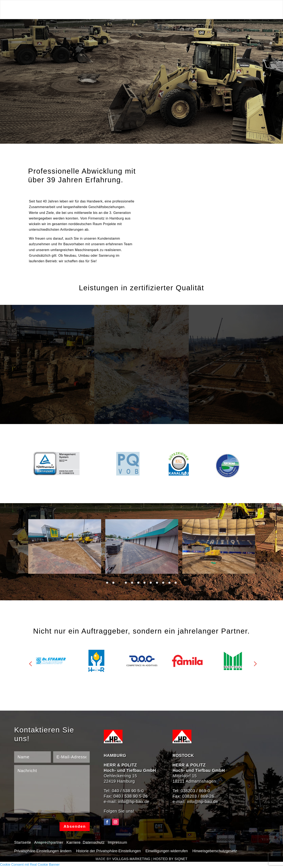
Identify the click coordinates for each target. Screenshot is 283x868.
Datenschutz (93, 843)
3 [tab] (120, 583)
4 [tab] (126, 583)
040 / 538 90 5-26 (130, 796)
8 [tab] (151, 583)
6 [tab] (138, 583)
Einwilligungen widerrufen (167, 851)
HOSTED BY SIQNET (170, 860)
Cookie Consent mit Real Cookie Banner (30, 865)
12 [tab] (176, 583)
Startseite (23, 843)
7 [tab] (145, 583)
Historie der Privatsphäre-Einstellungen (108, 851)
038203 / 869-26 (198, 796)
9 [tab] (157, 583)
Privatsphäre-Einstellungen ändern (43, 851)
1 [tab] (107, 583)
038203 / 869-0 (195, 791)
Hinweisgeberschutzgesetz (215, 851)
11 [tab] (169, 583)
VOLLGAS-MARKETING (131, 860)
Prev (29, 661)
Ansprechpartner (49, 843)
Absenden (74, 827)
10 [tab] (163, 583)
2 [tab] (113, 583)
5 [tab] (132, 583)
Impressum (118, 843)
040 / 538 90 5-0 (128, 791)
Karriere (74, 843)
